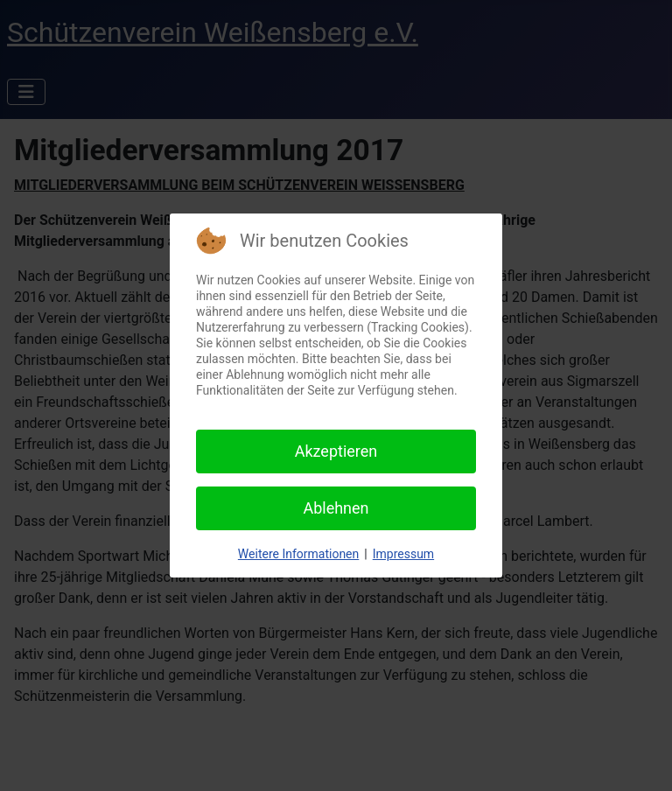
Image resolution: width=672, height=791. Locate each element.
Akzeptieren (336, 451)
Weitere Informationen (298, 554)
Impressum (403, 554)
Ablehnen (336, 508)
